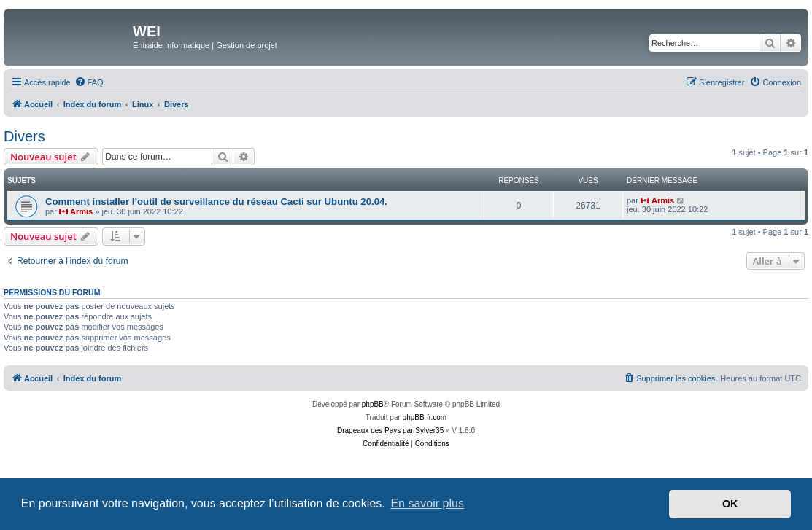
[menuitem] (89, 82)
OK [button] (730, 504)
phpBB (373, 404)
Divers (24, 136)
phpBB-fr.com (425, 417)
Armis (81, 211)
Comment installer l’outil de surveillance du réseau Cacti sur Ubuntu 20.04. (216, 202)
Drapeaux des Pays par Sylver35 (390, 430)
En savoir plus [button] (427, 503)
